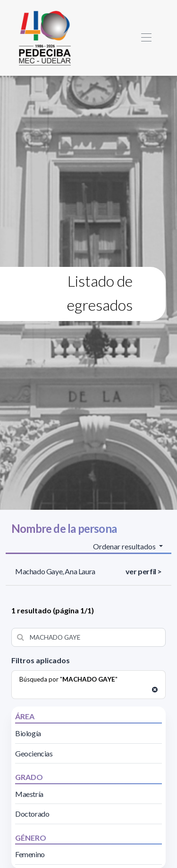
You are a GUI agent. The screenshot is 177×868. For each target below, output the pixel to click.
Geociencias (34, 753)
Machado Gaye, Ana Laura (55, 571)
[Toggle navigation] (146, 38)
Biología (28, 733)
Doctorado (32, 814)
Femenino (30, 854)
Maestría (29, 794)
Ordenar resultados (125, 546)
